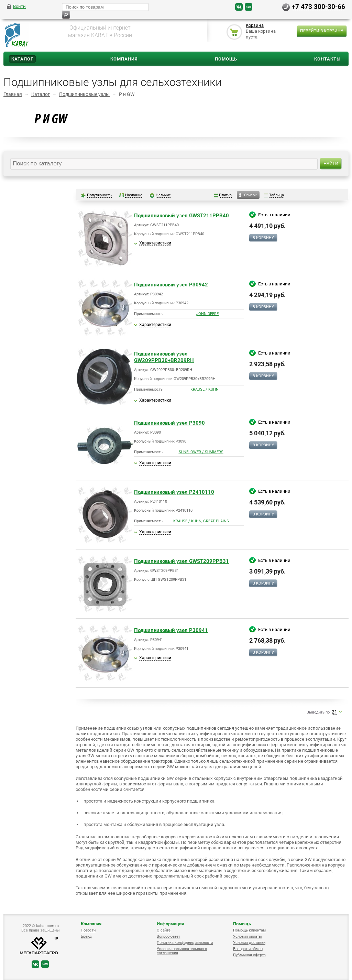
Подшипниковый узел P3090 (169, 423)
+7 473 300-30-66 (318, 7)
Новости (88, 930)
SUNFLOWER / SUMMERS (201, 452)
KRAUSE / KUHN (205, 389)
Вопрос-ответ (168, 937)
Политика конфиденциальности (185, 943)
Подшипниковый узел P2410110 (174, 492)
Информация (170, 924)
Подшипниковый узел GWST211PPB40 (181, 216)
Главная (13, 94)
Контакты (327, 59)
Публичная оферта (249, 955)
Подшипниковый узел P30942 (171, 285)
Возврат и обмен (248, 949)
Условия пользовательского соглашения (182, 951)
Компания (124, 59)
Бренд (86, 937)
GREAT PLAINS (216, 521)
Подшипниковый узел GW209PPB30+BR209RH (164, 357)
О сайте (164, 930)
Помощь (226, 59)
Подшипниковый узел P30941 (171, 630)
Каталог (22, 59)
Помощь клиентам (249, 930)
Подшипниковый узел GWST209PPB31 (181, 561)
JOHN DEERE (207, 314)
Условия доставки (249, 943)
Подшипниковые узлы (84, 94)
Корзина (255, 25)
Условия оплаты (247, 937)
